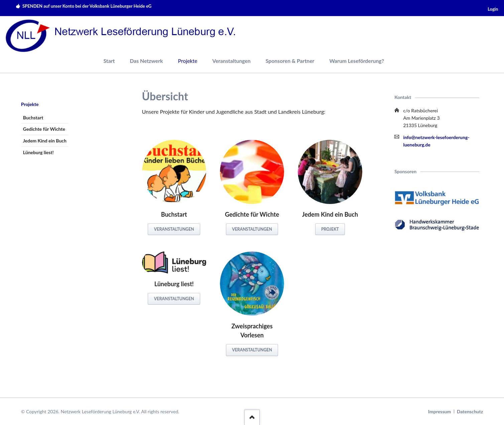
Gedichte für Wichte (44, 129)
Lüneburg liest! (38, 152)
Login (493, 9)
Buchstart (33, 118)
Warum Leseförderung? (356, 61)
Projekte (30, 104)
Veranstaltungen (231, 61)
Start (109, 61)
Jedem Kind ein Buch (45, 141)
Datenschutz (470, 411)
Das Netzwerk (146, 61)
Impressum (439, 411)
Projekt (330, 229)
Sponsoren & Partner (290, 61)
